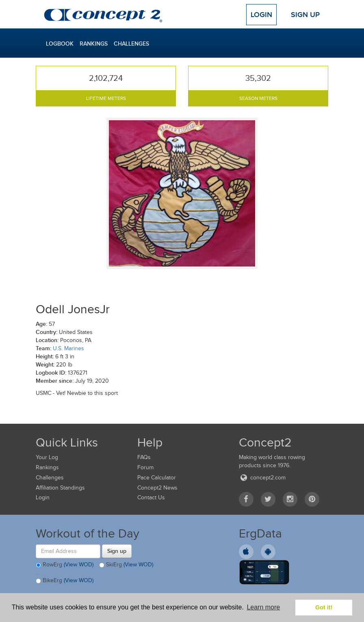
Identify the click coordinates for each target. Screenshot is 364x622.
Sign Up (305, 15)
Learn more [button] (263, 607)
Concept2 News (157, 488)
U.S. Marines (68, 348)
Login (261, 15)
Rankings (94, 43)
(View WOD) (79, 565)
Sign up (117, 551)
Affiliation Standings (60, 488)
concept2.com (262, 478)
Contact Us (151, 497)
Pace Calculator (157, 478)
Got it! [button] (324, 607)
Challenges (131, 43)
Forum (145, 467)
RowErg (65, 565)
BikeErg (65, 581)
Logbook (60, 43)
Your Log (47, 457)
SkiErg (126, 565)
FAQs (144, 457)
